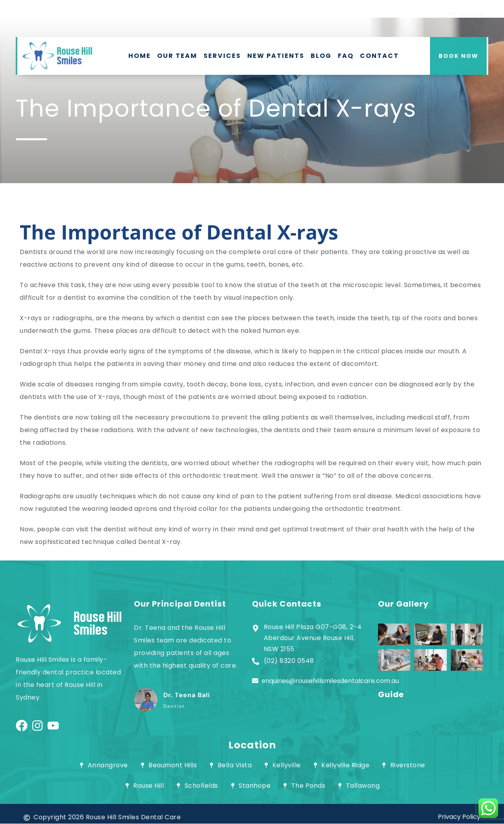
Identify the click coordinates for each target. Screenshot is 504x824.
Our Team (177, 56)
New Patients (276, 56)
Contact (379, 56)
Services (222, 56)
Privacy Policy (459, 817)
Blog (321, 56)
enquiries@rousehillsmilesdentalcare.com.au (325, 681)
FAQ (346, 56)
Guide (391, 694)
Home (140, 56)
